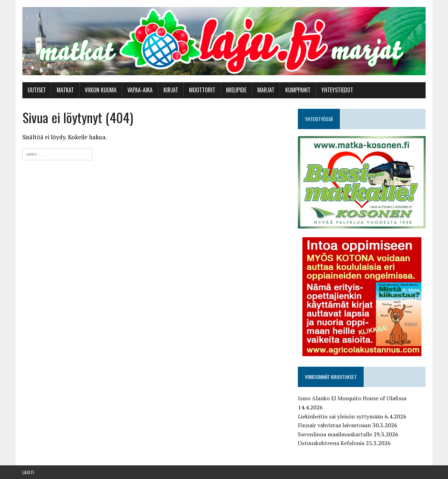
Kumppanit (298, 90)
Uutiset (37, 90)
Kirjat (171, 90)
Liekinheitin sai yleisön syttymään (341, 416)
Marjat (266, 90)
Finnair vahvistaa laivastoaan (334, 425)
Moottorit (202, 90)
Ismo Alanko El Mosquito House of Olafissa (352, 398)
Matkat (65, 90)
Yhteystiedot (337, 90)
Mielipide (236, 90)
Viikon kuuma (101, 90)
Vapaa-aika (140, 90)
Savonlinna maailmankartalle (335, 434)
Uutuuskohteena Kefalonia (331, 443)
